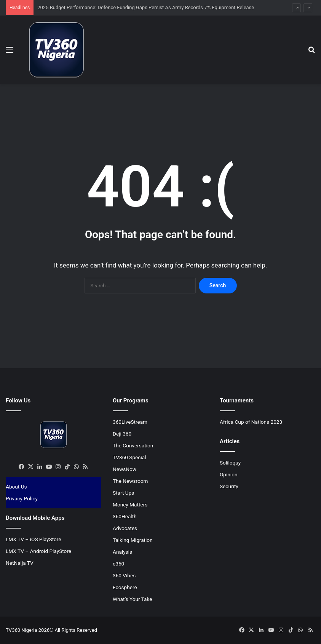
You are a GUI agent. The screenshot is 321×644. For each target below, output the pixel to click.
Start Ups (123, 493)
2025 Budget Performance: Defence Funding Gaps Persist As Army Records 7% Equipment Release (146, 7)
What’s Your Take (133, 599)
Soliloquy (230, 463)
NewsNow (125, 469)
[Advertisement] (161, 109)
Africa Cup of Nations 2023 (251, 422)
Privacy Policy (22, 498)
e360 (118, 564)
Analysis (122, 552)
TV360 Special (129, 457)
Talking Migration (133, 540)
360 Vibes (124, 575)
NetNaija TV (20, 563)
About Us (16, 487)
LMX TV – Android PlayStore (38, 551)
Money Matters (130, 505)
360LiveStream (130, 422)
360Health (125, 516)
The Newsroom (130, 481)
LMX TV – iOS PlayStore (34, 539)
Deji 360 (122, 434)
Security (229, 486)
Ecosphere (125, 587)
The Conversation (133, 445)
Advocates (125, 528)
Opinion (229, 474)
